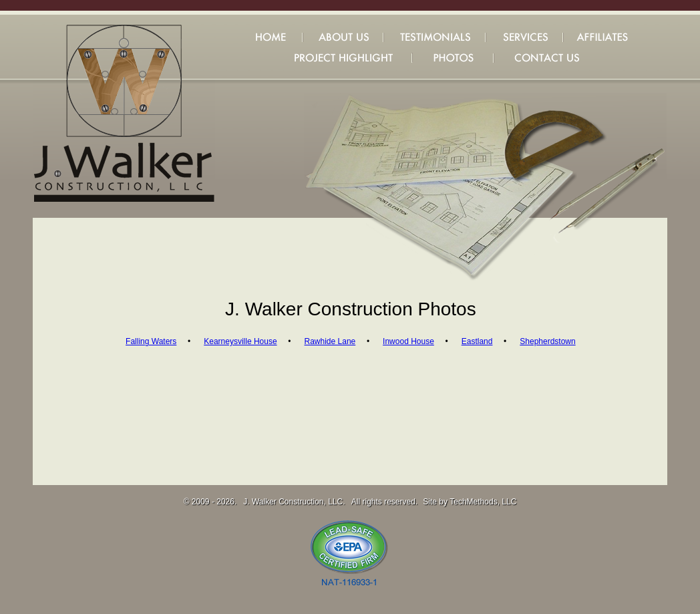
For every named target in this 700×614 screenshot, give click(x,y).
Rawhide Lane (330, 341)
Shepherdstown (547, 341)
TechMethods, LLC (483, 502)
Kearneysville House (240, 341)
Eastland (477, 341)
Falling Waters (151, 341)
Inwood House (408, 341)
